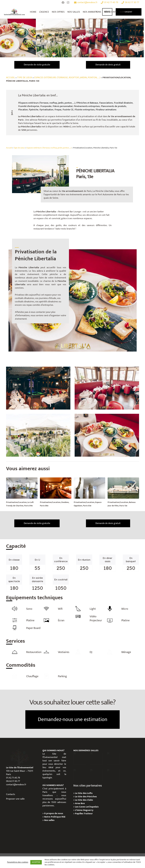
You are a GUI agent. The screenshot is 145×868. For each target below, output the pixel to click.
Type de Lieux (25, 78)
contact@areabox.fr (16, 784)
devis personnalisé (63, 106)
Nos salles (49, 820)
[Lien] (14, 12)
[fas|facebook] (9, 789)
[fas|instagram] (19, 789)
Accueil (10, 78)
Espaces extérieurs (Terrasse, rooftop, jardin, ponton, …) (49, 148)
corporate (47, 106)
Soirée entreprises (85, 110)
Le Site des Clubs (84, 800)
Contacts (11, 794)
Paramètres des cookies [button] (18, 862)
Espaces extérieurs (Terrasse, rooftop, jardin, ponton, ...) (67, 78)
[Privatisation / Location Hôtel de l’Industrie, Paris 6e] (80, 758)
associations (107, 103)
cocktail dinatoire (124, 103)
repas (59, 110)
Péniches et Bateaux (88, 103)
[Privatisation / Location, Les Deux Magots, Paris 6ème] (96, 758)
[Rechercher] (97, 12)
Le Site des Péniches (86, 796)
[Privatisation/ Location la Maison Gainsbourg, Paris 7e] (96, 775)
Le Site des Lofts (84, 793)
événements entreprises (88, 106)
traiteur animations (107, 110)
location (24, 110)
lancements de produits (114, 106)
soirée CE (69, 110)
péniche (34, 110)
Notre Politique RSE (55, 816)
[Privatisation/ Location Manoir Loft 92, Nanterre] (80, 775)
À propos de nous (54, 813)
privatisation (47, 110)
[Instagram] (68, 3)
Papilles (79, 813)
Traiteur (88, 813)
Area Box (80, 803)
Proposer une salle (15, 798)
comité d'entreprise (29, 106)
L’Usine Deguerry (84, 810)
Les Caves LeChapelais (87, 806)
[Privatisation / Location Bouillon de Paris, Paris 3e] (113, 775)
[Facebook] (63, 3)
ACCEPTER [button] (36, 862)
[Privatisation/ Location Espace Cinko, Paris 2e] (113, 758)
